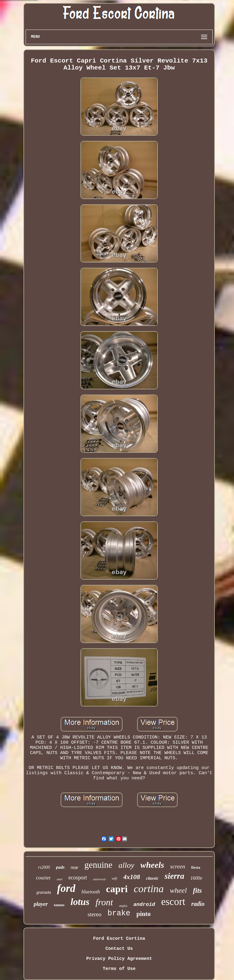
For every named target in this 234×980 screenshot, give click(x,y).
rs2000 (44, 867)
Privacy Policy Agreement (119, 959)
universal (99, 879)
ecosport (78, 878)
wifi (114, 878)
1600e (196, 878)
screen (178, 866)
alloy (126, 865)
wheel (178, 890)
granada (44, 892)
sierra (174, 876)
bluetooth (90, 892)
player (41, 904)
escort (173, 902)
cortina (149, 889)
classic (152, 878)
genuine (98, 865)
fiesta (196, 867)
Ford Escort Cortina (119, 939)
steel (59, 879)
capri (117, 889)
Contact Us (119, 949)
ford (66, 888)
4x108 (131, 877)
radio (198, 904)
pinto (144, 914)
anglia (123, 906)
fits (197, 891)
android (144, 905)
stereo (94, 914)
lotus (80, 902)
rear (74, 867)
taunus (59, 905)
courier (43, 878)
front (104, 902)
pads (60, 867)
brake (119, 913)
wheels (152, 865)
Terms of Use (119, 969)
